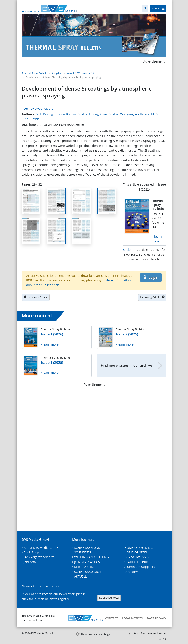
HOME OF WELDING (139, 548)
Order (127, 250)
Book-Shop (31, 552)
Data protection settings (96, 634)
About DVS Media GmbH (41, 548)
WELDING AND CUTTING (91, 557)
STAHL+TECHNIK (136, 562)
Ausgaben (57, 73)
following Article (152, 297)
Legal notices (132, 618)
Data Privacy (157, 618)
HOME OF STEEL (136, 552)
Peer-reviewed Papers (37, 108)
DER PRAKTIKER (85, 567)
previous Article (36, 297)
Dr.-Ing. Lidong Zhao (92, 114)
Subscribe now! (109, 598)
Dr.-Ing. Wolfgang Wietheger (129, 114)
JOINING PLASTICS (87, 562)
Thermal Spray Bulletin (35, 73)
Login (151, 277)
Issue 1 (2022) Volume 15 (80, 73)
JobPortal (30, 562)
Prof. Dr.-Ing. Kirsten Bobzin (56, 114)
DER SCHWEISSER (137, 557)
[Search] (145, 8)
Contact (111, 618)
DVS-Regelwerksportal (40, 557)
